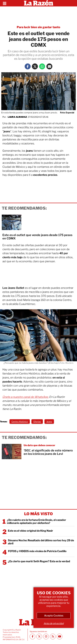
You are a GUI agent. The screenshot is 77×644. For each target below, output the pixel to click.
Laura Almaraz (17, 117)
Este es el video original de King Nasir (30, 531)
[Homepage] (39, 3)
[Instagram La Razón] (46, 637)
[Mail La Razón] (49, 66)
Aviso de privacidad (54, 623)
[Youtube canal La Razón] (60, 637)
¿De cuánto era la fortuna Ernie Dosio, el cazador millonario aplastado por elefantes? (36, 521)
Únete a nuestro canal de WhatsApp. (25, 397)
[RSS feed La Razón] (53, 637)
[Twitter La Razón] (35, 66)
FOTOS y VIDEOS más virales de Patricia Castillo (37, 551)
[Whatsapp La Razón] (42, 66)
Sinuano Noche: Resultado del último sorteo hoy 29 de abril (41, 542)
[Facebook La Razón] (28, 66)
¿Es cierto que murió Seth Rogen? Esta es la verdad (39, 561)
